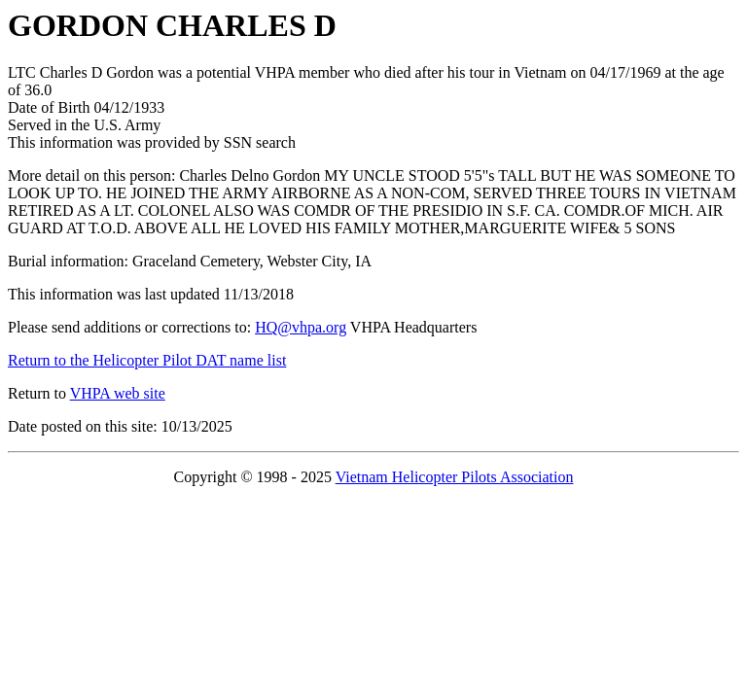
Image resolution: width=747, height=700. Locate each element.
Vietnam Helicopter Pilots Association (455, 477)
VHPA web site (118, 393)
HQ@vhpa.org (301, 327)
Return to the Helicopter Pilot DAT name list (147, 360)
